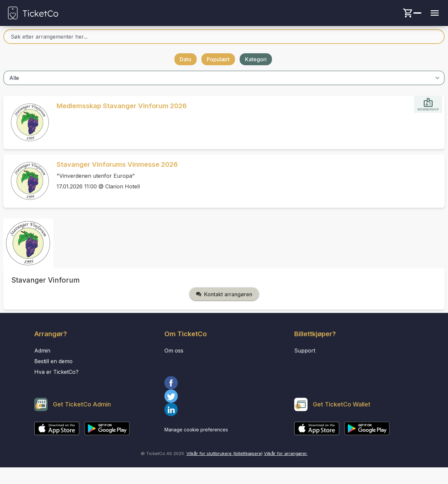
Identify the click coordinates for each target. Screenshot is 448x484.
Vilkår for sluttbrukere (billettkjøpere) (224, 453)
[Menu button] (435, 13)
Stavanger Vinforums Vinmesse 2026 (117, 164)
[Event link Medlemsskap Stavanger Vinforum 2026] (27, 122)
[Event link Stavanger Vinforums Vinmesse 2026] (27, 181)
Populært (218, 59)
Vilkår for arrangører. (286, 453)
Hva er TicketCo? (56, 372)
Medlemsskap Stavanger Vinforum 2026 (122, 106)
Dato (186, 59)
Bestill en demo (53, 361)
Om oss (174, 351)
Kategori (256, 59)
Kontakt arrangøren (224, 294)
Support (305, 351)
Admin (42, 351)
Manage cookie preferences (196, 430)
